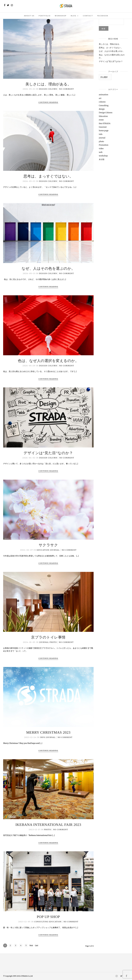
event (101, 120)
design (102, 109)
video (101, 149)
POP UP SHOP (48, 917)
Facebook (103, 16)
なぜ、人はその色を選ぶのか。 (48, 268)
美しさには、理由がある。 (48, 84)
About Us (29, 16)
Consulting (41, 922)
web (101, 152)
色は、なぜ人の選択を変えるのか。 (48, 361)
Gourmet (103, 127)
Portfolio (45, 16)
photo (53, 642)
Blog (73, 16)
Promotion (104, 145)
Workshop (61, 16)
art (100, 98)
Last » (37, 946)
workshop (103, 156)
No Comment (67, 89)
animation (103, 95)
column (102, 102)
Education (43, 550)
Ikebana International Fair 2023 (48, 825)
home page (104, 131)
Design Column (48, 89)
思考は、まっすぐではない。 (48, 176)
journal (55, 550)
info (43, 737)
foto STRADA (105, 123)
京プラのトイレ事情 (48, 637)
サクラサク (48, 545)
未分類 (102, 159)
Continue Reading (48, 102)
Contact (88, 16)
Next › (31, 946)
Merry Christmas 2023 (48, 732)
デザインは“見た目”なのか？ (48, 453)
